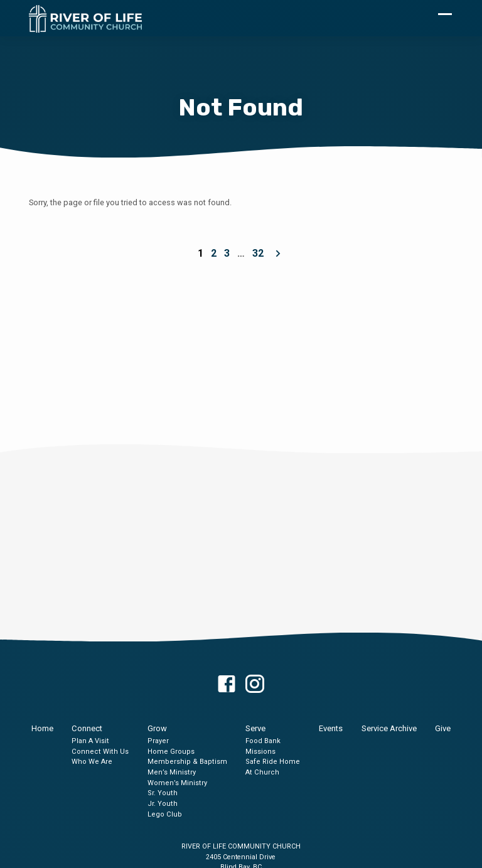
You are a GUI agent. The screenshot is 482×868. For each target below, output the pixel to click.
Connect (87, 728)
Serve (255, 728)
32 (258, 253)
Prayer (158, 741)
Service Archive (389, 728)
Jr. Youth (163, 804)
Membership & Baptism (187, 762)
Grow (157, 728)
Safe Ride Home (273, 762)
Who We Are (92, 762)
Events (331, 728)
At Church (262, 772)
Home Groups (171, 752)
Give (443, 728)
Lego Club (165, 814)
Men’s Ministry (172, 772)
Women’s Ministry (177, 783)
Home (42, 728)
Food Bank (263, 741)
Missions (260, 752)
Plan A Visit (90, 741)
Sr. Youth (163, 793)
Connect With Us (100, 752)
